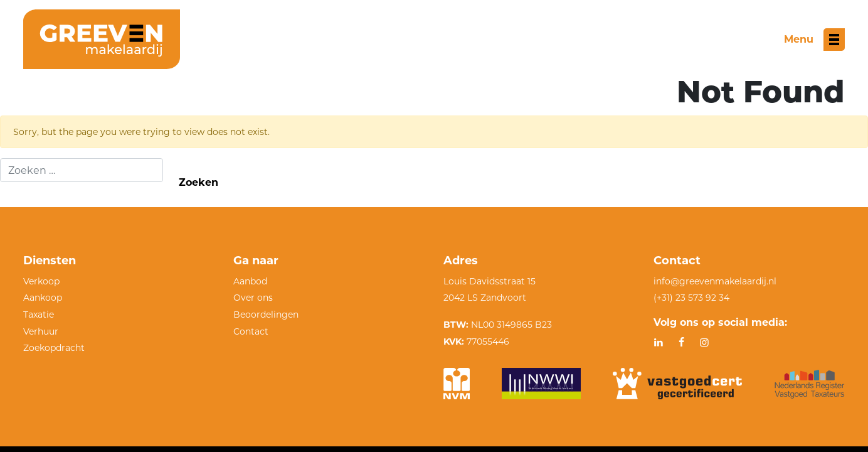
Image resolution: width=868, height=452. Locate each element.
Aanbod (250, 281)
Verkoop (41, 281)
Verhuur (41, 331)
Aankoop (43, 298)
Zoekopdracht (54, 348)
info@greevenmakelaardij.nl (715, 281)
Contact (251, 331)
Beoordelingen (266, 315)
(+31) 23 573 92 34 (691, 298)
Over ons (253, 298)
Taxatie (39, 315)
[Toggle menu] (814, 40)
